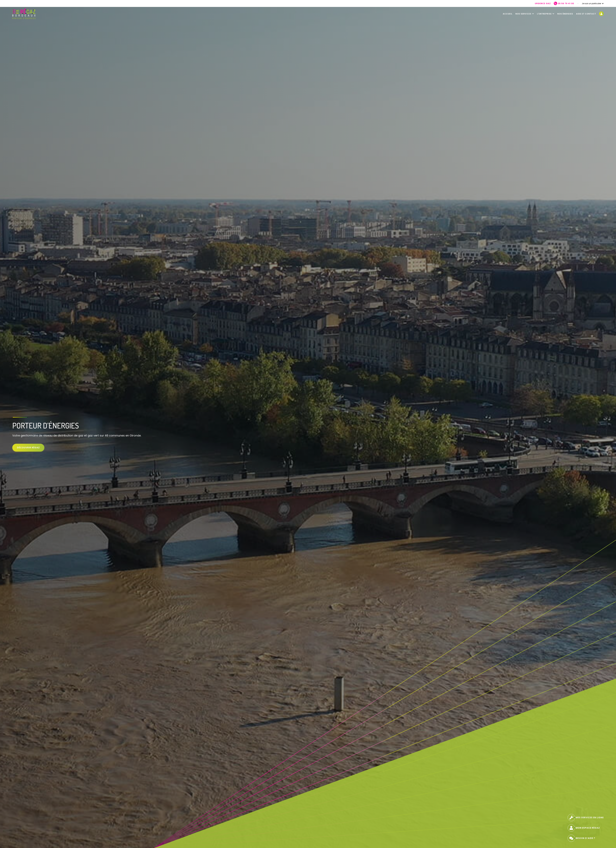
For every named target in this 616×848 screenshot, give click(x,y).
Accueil (508, 14)
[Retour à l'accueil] (24, 14)
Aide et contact (586, 14)
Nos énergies (565, 14)
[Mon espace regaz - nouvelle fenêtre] (601, 14)
